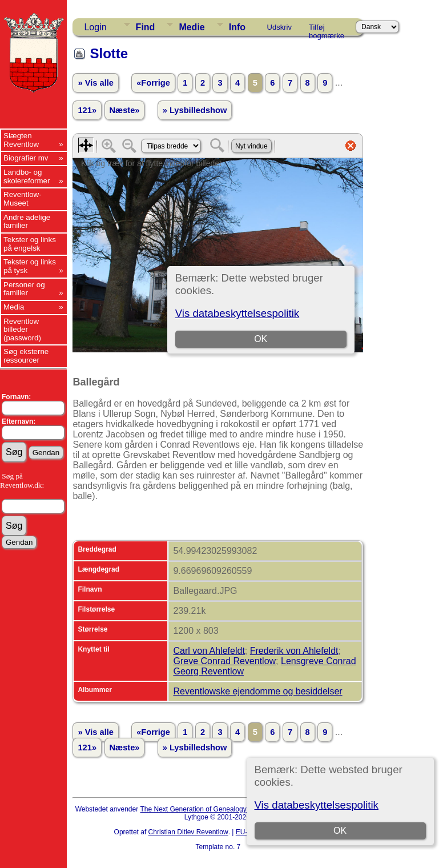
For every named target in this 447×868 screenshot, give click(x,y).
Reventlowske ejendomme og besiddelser (257, 691)
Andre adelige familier (27, 222)
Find (146, 27)
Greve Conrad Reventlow (224, 661)
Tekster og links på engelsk (30, 244)
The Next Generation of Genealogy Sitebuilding (212, 809)
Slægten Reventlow (21, 140)
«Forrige (153, 83)
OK (340, 831)
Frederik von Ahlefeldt (294, 651)
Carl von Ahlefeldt (209, 651)
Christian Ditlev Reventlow (188, 832)
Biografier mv (26, 158)
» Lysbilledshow (195, 110)
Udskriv (279, 27)
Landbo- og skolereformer (27, 176)
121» (87, 110)
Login (95, 27)
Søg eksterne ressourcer (26, 356)
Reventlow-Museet (23, 199)
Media (14, 307)
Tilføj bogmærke (327, 29)
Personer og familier (24, 289)
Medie (192, 27)
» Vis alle (95, 83)
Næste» (125, 110)
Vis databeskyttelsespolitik (317, 805)
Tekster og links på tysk (30, 266)
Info (237, 27)
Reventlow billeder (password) (22, 329)
